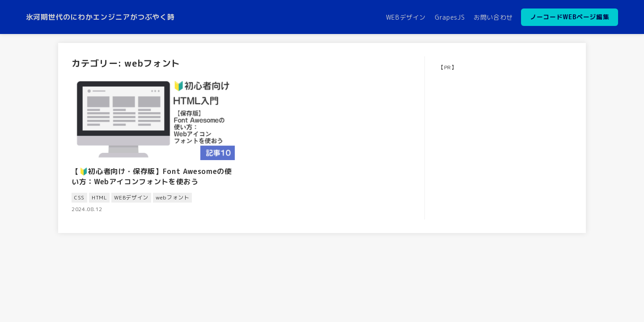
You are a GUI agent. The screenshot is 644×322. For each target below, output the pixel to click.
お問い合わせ (493, 17)
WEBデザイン (406, 17)
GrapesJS (450, 17)
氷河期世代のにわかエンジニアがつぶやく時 (100, 17)
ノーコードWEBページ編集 (570, 17)
